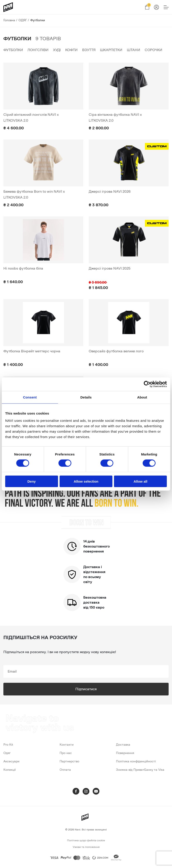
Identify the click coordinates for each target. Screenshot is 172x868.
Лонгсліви (38, 50)
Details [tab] (86, 397)
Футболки (13, 50)
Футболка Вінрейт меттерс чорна (32, 351)
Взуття (89, 50)
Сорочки (153, 50)
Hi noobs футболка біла (23, 268)
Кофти (71, 50)
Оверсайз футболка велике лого (116, 351)
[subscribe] (86, 671)
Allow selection (86, 481)
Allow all (141, 481)
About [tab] (142, 397)
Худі (57, 50)
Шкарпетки (111, 50)
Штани (134, 50)
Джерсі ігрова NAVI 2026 (110, 192)
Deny (31, 481)
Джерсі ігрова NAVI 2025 (110, 268)
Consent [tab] (30, 397)
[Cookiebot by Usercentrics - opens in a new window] (147, 384)
